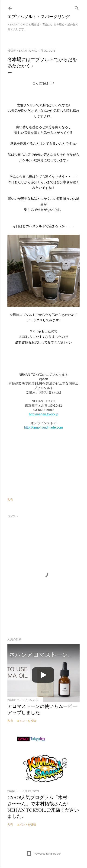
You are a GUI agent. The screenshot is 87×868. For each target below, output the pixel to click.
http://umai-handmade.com (43, 427)
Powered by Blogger (44, 854)
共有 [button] (10, 499)
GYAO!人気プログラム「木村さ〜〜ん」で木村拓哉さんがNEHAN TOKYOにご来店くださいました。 (43, 807)
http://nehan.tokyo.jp (43, 414)
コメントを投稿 (26, 721)
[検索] (77, 7)
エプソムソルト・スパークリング (39, 17)
